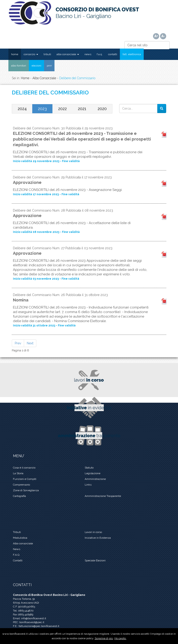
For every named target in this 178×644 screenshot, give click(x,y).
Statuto (89, 468)
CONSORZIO (31, 54)
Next (30, 343)
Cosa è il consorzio (24, 468)
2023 (42, 109)
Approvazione (27, 182)
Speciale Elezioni (95, 560)
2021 (82, 109)
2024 (22, 109)
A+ (156, 36)
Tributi (17, 532)
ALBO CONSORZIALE (68, 54)
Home (25, 78)
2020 (102, 109)
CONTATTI (113, 54)
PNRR (49, 66)
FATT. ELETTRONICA (132, 54)
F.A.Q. (100, 54)
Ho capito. (120, 638)
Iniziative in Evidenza (98, 538)
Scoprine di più (104, 638)
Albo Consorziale (44, 78)
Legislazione (93, 473)
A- (163, 36)
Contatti (18, 560)
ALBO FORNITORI (19, 66)
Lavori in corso (93, 532)
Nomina (21, 300)
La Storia (18, 473)
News (17, 549)
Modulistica (20, 538)
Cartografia (19, 496)
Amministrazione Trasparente (103, 496)
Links (88, 485)
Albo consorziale (23, 543)
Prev (18, 343)
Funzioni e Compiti (25, 479)
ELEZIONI (36, 66)
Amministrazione (95, 479)
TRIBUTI (47, 54)
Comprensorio (21, 485)
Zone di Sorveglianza (26, 490)
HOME (15, 54)
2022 (62, 109)
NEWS (88, 54)
